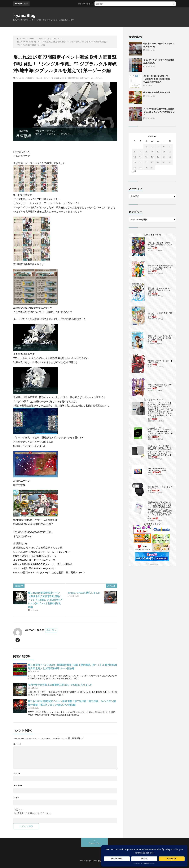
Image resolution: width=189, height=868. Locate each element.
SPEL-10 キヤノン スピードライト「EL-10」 (160, 488)
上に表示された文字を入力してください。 (33, 813)
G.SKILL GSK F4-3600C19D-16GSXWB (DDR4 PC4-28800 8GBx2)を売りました (157, 79)
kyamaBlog (24, 15)
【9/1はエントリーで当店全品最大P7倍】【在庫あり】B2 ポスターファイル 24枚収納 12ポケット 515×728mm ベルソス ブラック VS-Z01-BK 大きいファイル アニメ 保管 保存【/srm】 (160, 450)
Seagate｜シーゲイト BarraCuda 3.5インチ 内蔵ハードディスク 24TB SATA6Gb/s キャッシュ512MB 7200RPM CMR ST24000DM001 (160, 431)
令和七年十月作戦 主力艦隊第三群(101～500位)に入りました (60, 685)
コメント (17, 744)
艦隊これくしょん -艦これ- (39, 78)
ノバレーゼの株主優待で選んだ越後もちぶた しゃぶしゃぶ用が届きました (159, 112)
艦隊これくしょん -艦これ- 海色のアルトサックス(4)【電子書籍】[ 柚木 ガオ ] (160, 338)
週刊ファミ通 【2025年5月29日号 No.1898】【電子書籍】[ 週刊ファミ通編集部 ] (160, 267)
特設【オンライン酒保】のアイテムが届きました (103, 4)
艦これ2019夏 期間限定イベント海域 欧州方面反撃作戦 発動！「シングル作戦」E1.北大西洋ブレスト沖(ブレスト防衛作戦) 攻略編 (45, 600)
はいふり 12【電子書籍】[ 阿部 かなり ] (160, 314)
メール (18, 785)
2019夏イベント (60, 78)
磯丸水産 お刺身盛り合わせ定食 (157, 92)
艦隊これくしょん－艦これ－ (91, 78)
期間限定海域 (73, 78)
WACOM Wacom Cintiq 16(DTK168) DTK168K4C (157, 469)
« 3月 (134, 171)
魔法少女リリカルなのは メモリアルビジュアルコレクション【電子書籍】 (160, 290)
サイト (16, 797)
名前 (17, 773)
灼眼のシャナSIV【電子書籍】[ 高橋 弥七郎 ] (160, 362)
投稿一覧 (50, 630)
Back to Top (95, 843)
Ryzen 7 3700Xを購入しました (84, 593)
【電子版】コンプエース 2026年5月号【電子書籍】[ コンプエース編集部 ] (160, 245)
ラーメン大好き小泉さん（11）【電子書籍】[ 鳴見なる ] (160, 385)
